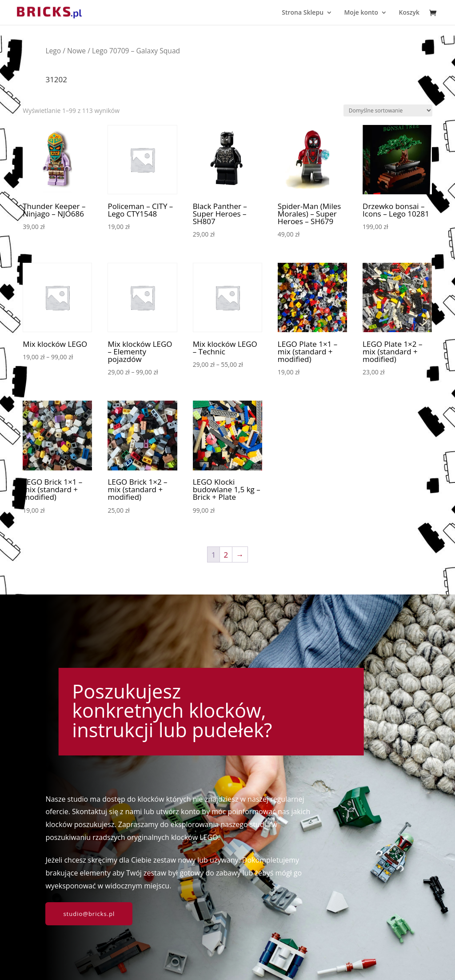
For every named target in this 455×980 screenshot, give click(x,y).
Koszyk (409, 13)
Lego (53, 51)
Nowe (76, 51)
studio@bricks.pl (89, 914)
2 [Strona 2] (226, 555)
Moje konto (361, 13)
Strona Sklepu (303, 13)
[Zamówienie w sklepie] (388, 110)
